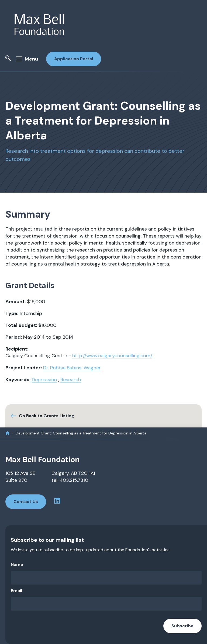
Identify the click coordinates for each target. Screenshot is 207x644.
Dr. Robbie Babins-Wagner (72, 368)
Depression (44, 380)
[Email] (106, 604)
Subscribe (182, 626)
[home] (7, 433)
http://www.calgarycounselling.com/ (112, 356)
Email (16, 591)
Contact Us (26, 502)
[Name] (106, 578)
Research (71, 380)
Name (17, 565)
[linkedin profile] (57, 502)
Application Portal (74, 59)
